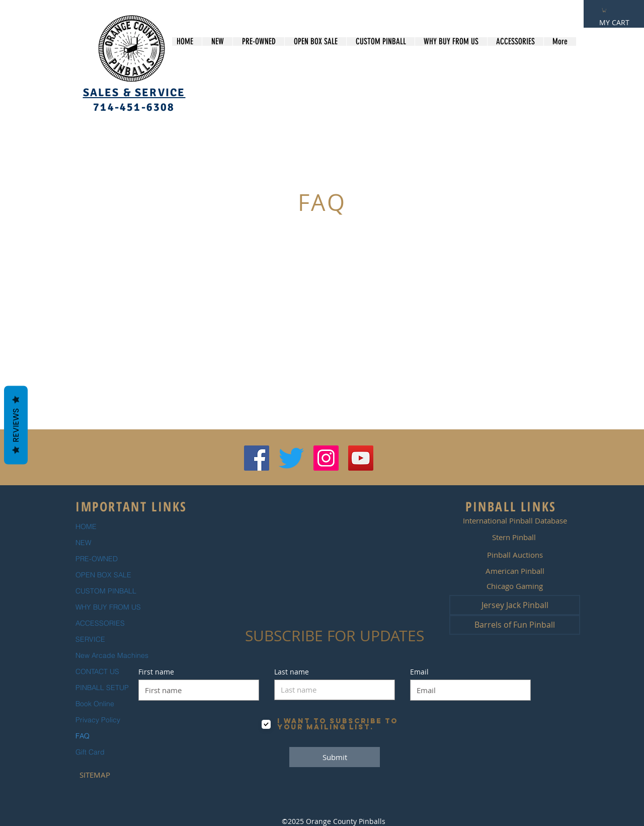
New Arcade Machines (112, 655)
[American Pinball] (515, 571)
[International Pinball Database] (515, 520)
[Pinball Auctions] (515, 555)
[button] (604, 10)
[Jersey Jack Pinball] (515, 605)
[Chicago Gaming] (515, 586)
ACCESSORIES (100, 623)
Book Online (95, 704)
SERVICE (90, 639)
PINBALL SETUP (102, 688)
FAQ (83, 736)
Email (419, 672)
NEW (83, 543)
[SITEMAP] (95, 775)
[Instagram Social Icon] (326, 458)
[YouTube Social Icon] (361, 458)
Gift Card (90, 752)
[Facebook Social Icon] (257, 458)
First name (156, 672)
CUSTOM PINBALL (106, 591)
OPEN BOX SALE (103, 575)
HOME (86, 527)
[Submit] (335, 757)
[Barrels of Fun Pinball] (515, 625)
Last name (292, 672)
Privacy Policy (98, 720)
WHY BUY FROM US (108, 607)
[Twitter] (291, 458)
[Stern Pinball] (514, 537)
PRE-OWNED (97, 559)
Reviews (16, 425)
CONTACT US (97, 671)
